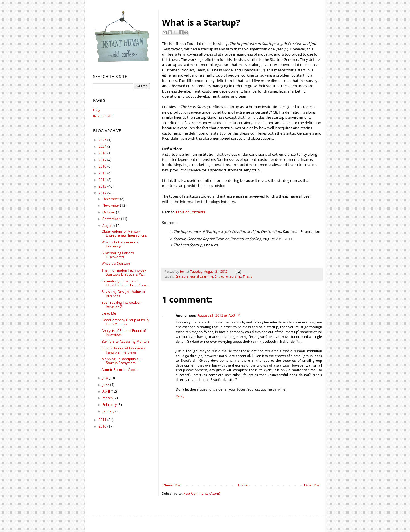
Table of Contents (190, 212)
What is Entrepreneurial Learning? (120, 244)
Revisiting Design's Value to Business (123, 294)
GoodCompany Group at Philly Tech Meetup (125, 322)
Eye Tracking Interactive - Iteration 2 (122, 304)
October (109, 212)
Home (243, 485)
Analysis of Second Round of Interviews (124, 333)
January (109, 411)
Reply (180, 396)
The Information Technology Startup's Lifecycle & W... (124, 272)
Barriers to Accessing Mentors (126, 341)
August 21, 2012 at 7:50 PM (219, 315)
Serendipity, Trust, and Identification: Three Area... (125, 283)
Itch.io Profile (103, 116)
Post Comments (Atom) (202, 493)
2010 (103, 426)
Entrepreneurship (228, 276)
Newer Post (173, 485)
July (106, 378)
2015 (103, 173)
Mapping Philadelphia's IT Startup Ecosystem (122, 361)
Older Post (312, 485)
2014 (103, 180)
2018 (103, 153)
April (107, 391)
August (108, 226)
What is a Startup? (116, 263)
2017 (103, 160)
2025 (103, 140)
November (111, 205)
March (108, 398)
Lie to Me (109, 313)
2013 (103, 186)
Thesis (247, 276)
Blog (97, 110)
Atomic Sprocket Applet (120, 370)
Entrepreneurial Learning (194, 276)
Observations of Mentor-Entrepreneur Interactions (124, 233)
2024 (103, 146)
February (110, 405)
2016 (103, 166)
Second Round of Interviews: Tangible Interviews (124, 350)
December (111, 199)
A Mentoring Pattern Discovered (118, 255)
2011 (103, 420)
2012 (103, 193)
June (106, 385)
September (112, 219)
